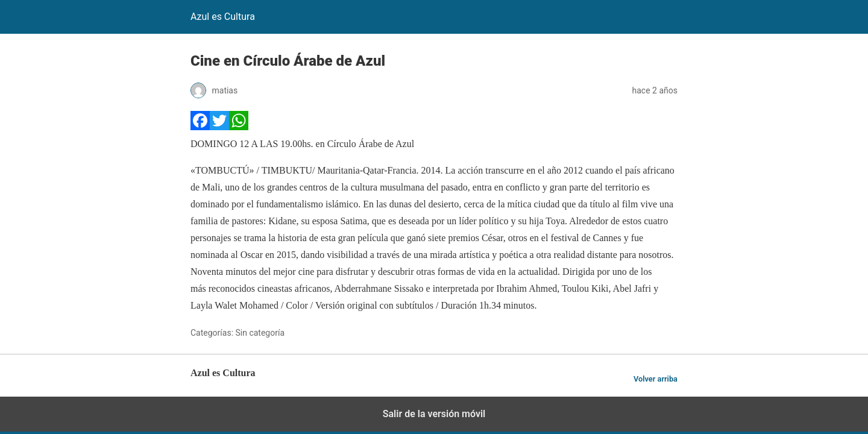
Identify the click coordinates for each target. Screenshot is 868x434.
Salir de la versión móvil (434, 414)
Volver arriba (656, 379)
